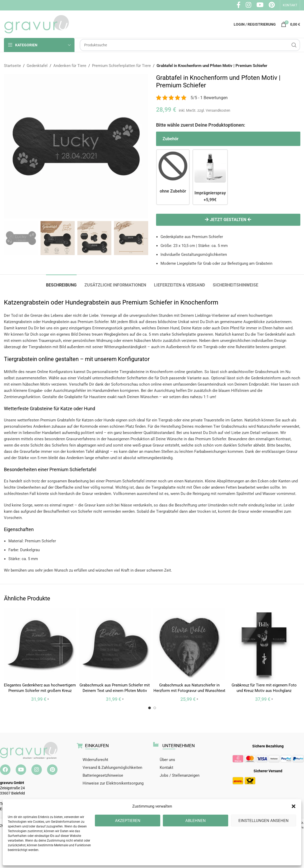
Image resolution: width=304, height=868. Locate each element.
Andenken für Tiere (70, 66)
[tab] (61, 282)
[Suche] (190, 45)
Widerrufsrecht (95, 760)
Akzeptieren (128, 821)
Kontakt (167, 768)
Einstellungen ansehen (263, 821)
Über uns (167, 760)
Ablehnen (196, 821)
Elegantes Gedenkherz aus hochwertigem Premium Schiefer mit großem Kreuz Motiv (40, 691)
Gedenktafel (37, 66)
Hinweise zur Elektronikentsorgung (113, 783)
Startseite (12, 66)
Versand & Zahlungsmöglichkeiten (112, 768)
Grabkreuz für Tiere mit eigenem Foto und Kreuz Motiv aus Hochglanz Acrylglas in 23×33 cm (264, 691)
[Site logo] (37, 24)
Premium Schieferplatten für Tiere (121, 66)
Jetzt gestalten (228, 220)
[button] (294, 806)
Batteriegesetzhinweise (103, 775)
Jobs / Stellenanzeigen (180, 775)
